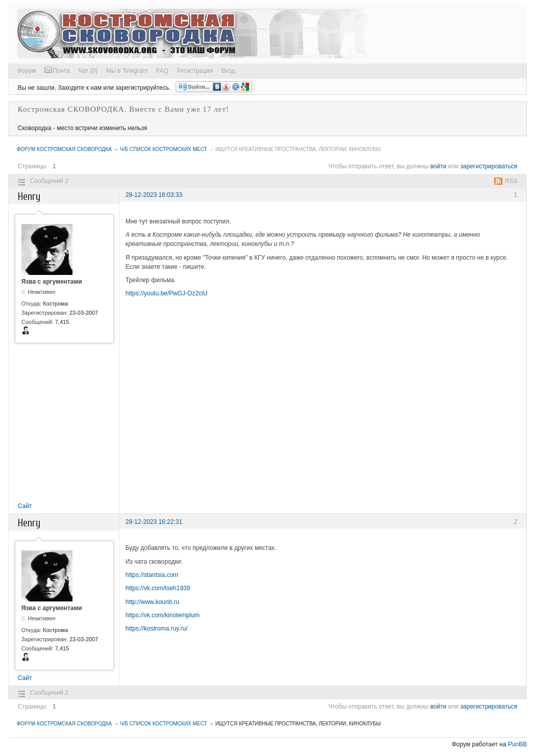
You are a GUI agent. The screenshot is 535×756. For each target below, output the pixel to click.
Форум (27, 71)
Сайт (25, 506)
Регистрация (195, 71)
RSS (512, 181)
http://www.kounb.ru (152, 602)
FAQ (162, 71)
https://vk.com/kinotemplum (163, 615)
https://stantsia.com (152, 575)
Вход (228, 71)
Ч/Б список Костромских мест (164, 149)
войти (439, 166)
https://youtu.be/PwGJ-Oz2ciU (167, 293)
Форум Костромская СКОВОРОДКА (64, 149)
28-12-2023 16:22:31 (154, 522)
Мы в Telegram (127, 71)
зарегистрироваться (489, 166)
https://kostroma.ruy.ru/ (157, 628)
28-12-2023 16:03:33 (154, 195)
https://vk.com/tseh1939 (158, 588)
